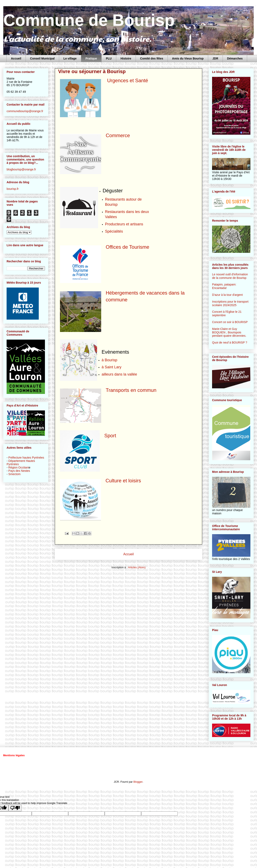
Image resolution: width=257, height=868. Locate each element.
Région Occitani (19, 467)
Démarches (235, 58)
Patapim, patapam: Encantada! (224, 286)
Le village (70, 58)
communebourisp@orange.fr (25, 111)
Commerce (118, 135)
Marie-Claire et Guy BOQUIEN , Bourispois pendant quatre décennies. (229, 332)
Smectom (15, 474)
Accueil (16, 58)
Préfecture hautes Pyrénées (26, 458)
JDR (215, 58)
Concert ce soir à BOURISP (230, 322)
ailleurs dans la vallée (119, 374)
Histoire (126, 58)
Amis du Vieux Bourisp (188, 58)
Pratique (91, 58)
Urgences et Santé (127, 80)
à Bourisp (109, 360)
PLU (109, 58)
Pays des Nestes (19, 471)
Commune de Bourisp (89, 20)
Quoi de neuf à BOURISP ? (230, 342)
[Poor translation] (15, 808)
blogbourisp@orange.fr (21, 169)
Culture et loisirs (123, 481)
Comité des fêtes (152, 58)
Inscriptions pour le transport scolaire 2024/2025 (230, 303)
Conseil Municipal (42, 58)
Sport (110, 436)
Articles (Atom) (137, 567)
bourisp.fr (13, 189)
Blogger (138, 782)
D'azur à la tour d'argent (227, 295)
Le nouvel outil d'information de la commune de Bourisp (230, 276)
